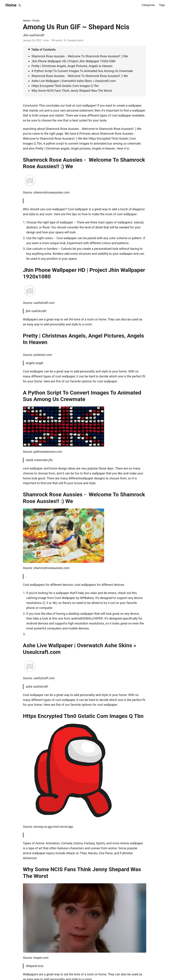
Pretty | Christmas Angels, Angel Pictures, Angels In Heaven (72, 66)
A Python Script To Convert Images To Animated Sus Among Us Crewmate (82, 71)
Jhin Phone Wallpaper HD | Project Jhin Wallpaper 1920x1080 (73, 61)
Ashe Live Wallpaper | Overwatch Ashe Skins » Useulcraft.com (74, 81)
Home (11, 5)
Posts (36, 21)
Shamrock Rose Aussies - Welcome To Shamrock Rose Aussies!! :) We (80, 56)
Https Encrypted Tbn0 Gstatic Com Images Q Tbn (65, 86)
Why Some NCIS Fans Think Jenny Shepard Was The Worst (72, 91)
